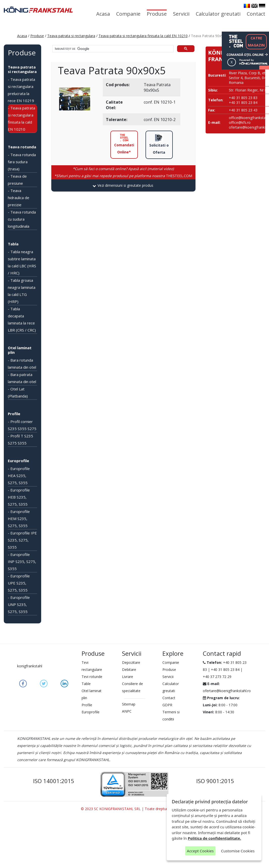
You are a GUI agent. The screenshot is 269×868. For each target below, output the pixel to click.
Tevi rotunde (92, 677)
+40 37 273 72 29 (217, 677)
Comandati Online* (124, 144)
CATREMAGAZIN (256, 42)
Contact (256, 14)
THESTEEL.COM (123, 176)
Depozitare (131, 662)
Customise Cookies (238, 851)
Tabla (13, 244)
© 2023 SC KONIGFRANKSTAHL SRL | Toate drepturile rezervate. (134, 809)
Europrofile (18, 461)
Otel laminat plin (20, 350)
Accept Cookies (200, 851)
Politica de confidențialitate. (215, 838)
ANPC (127, 711)
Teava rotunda (22, 147)
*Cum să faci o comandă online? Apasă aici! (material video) (123, 169)
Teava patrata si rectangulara (71, 36)
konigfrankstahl (30, 666)
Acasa (103, 14)
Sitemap (129, 704)
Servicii (181, 14)
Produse (157, 14)
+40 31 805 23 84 (225, 670)
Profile (14, 414)
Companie (128, 14)
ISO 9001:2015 (215, 781)
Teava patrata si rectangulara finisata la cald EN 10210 (143, 36)
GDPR (167, 705)
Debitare (129, 670)
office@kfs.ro (240, 122)
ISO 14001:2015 (54, 781)
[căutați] (112, 49)
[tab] (123, 185)
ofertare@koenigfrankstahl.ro (227, 691)
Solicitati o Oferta (159, 144)
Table (86, 684)
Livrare (128, 677)
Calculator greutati (218, 14)
